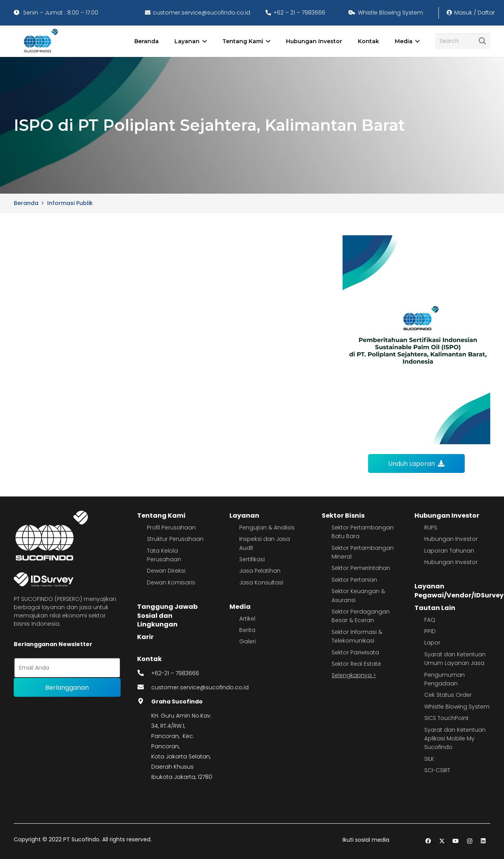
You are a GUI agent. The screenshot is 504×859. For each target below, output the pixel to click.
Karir (145, 637)
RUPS (431, 527)
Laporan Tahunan (449, 551)
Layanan (244, 516)
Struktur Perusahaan (175, 539)
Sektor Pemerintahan (361, 568)
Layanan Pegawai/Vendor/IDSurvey (459, 591)
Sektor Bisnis (343, 516)
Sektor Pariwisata (355, 652)
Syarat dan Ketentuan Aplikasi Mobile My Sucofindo (455, 739)
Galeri (247, 641)
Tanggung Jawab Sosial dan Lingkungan (167, 615)
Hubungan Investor (447, 516)
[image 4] (39, 41)
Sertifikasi (252, 559)
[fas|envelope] (144, 687)
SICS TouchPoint (446, 718)
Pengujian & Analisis (267, 527)
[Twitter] (442, 841)
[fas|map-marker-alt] (144, 701)
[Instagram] (470, 841)
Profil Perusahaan (171, 527)
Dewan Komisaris (171, 582)
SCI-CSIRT (437, 770)
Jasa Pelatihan (260, 571)
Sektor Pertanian (354, 580)
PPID (430, 631)
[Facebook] (428, 841)
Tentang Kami (161, 516)
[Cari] (482, 41)
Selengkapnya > (354, 675)
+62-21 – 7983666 (175, 673)
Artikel (247, 619)
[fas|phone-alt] (144, 673)
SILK (429, 759)
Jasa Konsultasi (261, 582)
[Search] (463, 41)
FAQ (430, 620)
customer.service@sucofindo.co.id (200, 687)
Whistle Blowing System (457, 707)
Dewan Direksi (166, 571)
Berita (247, 630)
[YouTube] (456, 841)
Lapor (432, 643)
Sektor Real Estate (356, 664)
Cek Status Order (448, 695)
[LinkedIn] (483, 841)
